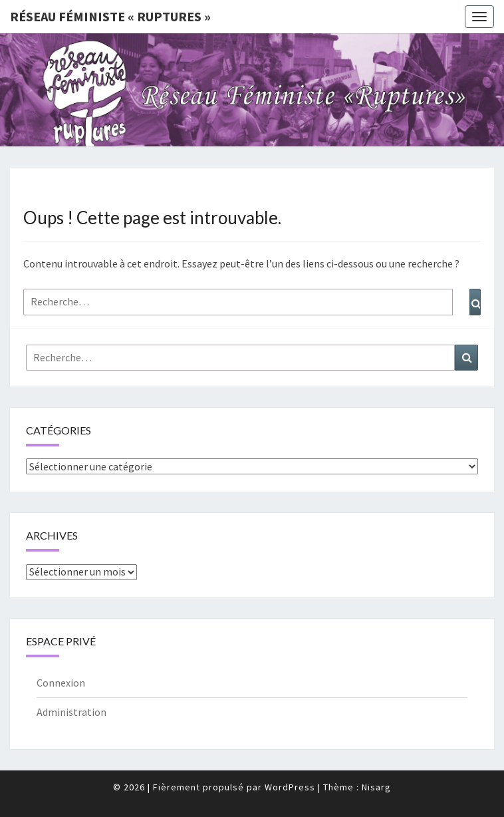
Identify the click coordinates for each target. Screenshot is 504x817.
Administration (71, 712)
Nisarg (376, 787)
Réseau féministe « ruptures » (110, 16)
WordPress (290, 787)
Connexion (61, 683)
